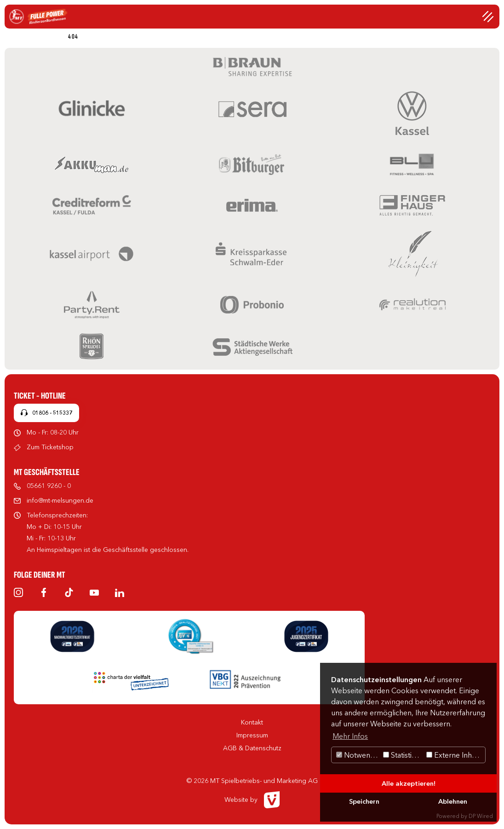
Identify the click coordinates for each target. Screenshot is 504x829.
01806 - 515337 (52, 413)
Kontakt (252, 722)
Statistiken (404, 755)
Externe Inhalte (455, 755)
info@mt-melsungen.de (60, 500)
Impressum (252, 735)
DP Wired (481, 816)
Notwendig (358, 755)
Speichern (364, 801)
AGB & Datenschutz (252, 748)
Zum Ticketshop (50, 447)
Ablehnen (453, 801)
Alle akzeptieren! (409, 783)
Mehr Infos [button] (350, 736)
